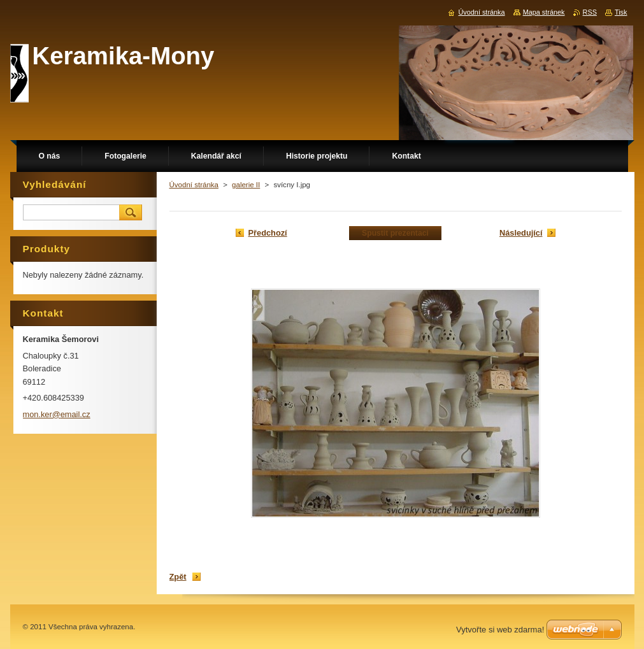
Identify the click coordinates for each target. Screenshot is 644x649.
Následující (521, 233)
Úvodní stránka (194, 185)
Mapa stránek (544, 12)
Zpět (178, 577)
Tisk (621, 12)
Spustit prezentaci (395, 233)
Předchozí (268, 233)
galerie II (246, 185)
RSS (590, 12)
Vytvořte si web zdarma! (500, 630)
